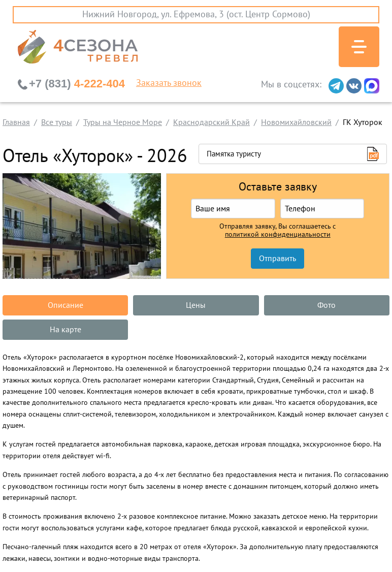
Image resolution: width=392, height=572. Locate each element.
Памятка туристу (234, 154)
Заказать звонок (169, 83)
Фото (326, 305)
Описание (66, 305)
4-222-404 (77, 84)
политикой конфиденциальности (278, 235)
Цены (196, 305)
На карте (66, 330)
